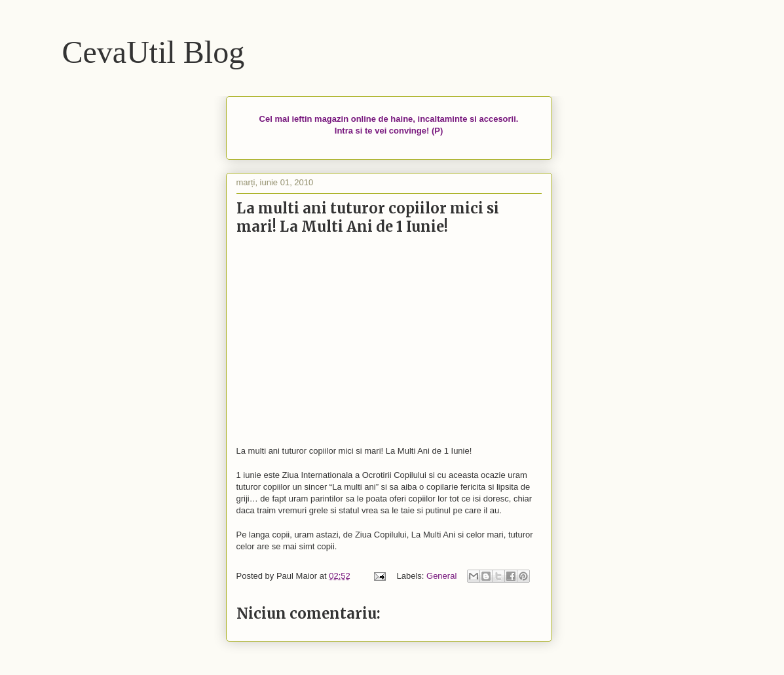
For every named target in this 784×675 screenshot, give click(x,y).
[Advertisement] (389, 341)
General (441, 576)
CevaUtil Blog (154, 52)
